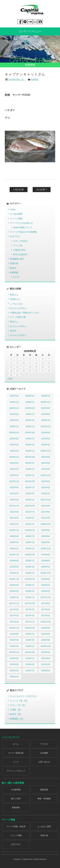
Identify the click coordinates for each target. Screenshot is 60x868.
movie (13, 209)
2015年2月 (14, 671)
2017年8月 (14, 610)
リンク (16, 762)
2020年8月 (14, 536)
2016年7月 (30, 634)
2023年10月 (30, 457)
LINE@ (25, 22)
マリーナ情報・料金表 (16, 827)
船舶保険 (16, 808)
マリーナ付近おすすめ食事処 (23, 232)
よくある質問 (16, 214)
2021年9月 (46, 506)
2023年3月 (46, 469)
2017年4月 (30, 616)
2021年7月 (30, 512)
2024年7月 (30, 439)
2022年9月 (46, 481)
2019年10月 (30, 555)
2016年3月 (46, 640)
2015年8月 (14, 658)
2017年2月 (14, 622)
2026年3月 (46, 396)
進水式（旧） (16, 714)
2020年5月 (14, 542)
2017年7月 (30, 610)
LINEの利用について (22, 227)
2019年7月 (30, 561)
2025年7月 (30, 414)
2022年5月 (14, 494)
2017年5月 (14, 616)
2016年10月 (30, 628)
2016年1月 (30, 646)
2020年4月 (30, 542)
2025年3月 (46, 420)
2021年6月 (46, 512)
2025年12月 (46, 402)
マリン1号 (18, 245)
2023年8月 (14, 463)
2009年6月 (14, 677)
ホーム (16, 744)
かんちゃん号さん (18, 308)
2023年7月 (30, 463)
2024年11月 (14, 433)
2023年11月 (14, 457)
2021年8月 (14, 512)
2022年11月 (14, 481)
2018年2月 (14, 597)
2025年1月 (30, 427)
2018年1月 (30, 597)
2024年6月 (46, 439)
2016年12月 (46, 622)
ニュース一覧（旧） (19, 701)
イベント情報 (16, 219)
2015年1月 (30, 671)
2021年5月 (14, 518)
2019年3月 (46, 567)
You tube (30, 22)
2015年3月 (46, 664)
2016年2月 (14, 646)
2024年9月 (46, 433)
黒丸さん (14, 295)
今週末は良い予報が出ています (24, 313)
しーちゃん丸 (16, 304)
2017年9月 (46, 603)
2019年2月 (14, 573)
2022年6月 (46, 487)
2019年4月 (30, 567)
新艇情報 (44, 790)
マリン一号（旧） (18, 705)
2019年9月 (46, 555)
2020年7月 (30, 536)
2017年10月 (30, 603)
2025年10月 (30, 408)
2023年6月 (46, 463)
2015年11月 (14, 652)
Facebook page (20, 22)
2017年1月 (30, 622)
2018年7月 (30, 585)
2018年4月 (30, 591)
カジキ (16, 277)
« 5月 (10, 378)
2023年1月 (30, 475)
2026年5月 (14, 396)
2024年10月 (30, 433)
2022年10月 (30, 481)
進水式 (13, 268)
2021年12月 (46, 500)
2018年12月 (46, 573)
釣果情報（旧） (17, 719)
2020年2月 (14, 549)
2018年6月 (46, 585)
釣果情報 (35, 79)
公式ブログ (15, 236)
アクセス (44, 744)
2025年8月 (14, 414)
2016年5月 (14, 640)
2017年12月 (46, 597)
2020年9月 (46, 530)
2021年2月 (14, 524)
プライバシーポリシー (16, 771)
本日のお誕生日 (20, 254)
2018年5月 (14, 591)
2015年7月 (30, 658)
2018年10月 (30, 579)
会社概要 (44, 753)
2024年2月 (14, 451)
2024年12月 (46, 427)
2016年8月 (14, 634)
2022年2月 (14, 500)
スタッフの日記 (20, 241)
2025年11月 (14, 408)
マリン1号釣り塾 (18, 317)
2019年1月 (30, 573)
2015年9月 (46, 652)
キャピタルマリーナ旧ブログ (23, 696)
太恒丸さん (15, 299)
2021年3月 (46, 518)
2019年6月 (46, 561)
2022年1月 (30, 500)
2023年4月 (30, 469)
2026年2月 (14, 402)
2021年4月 (30, 518)
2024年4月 (30, 445)
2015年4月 (30, 664)
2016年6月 (46, 634)
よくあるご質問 (44, 827)
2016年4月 (30, 640)
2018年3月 (46, 591)
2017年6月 (46, 610)
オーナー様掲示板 (16, 753)
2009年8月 (46, 671)
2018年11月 (14, 579)
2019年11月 (14, 555)
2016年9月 (46, 628)
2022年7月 (30, 487)
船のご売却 (16, 799)
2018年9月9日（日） (17, 79)
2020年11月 (14, 530)
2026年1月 (30, 402)
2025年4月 (30, 420)
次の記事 (42, 190)
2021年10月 (30, 506)
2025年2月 (14, 427)
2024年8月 (14, 439)
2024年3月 (46, 445)
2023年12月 (46, 451)
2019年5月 (14, 567)
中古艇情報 (16, 790)
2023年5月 (14, 469)
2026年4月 (30, 396)
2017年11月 (14, 603)
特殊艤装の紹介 (17, 259)
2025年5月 (14, 420)
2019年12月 (46, 549)
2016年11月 (14, 628)
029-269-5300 (40, 22)
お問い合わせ (44, 762)
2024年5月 (14, 445)
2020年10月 (30, 530)
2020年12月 (46, 524)
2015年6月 (46, 658)
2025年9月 (46, 408)
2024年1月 (30, 451)
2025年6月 (46, 414)
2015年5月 (14, 664)
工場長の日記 (19, 250)
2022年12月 (46, 475)
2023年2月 (14, 475)
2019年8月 (14, 561)
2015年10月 (30, 652)
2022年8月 (14, 487)
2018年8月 (14, 585)
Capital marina (32, 10)
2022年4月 (30, 494)
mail (35, 22)
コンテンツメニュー (30, 31)
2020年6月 (46, 536)
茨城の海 (14, 263)
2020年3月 (46, 542)
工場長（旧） (16, 710)
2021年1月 (30, 524)
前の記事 (19, 190)
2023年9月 (46, 457)
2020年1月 (30, 549)
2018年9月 (46, 579)
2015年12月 (46, 646)
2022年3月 (46, 494)
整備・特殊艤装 (44, 799)
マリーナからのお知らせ (21, 223)
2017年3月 (46, 616)
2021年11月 (14, 506)
